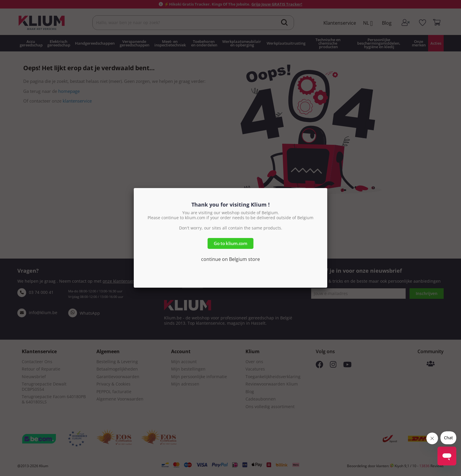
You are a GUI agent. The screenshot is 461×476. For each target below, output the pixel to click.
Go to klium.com (230, 243)
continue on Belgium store (230, 259)
